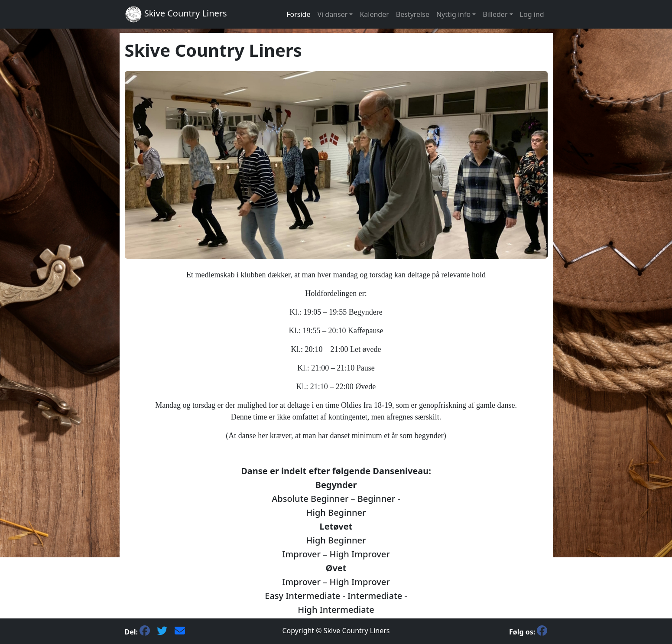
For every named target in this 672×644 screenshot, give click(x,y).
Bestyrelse (413, 14)
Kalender (374, 14)
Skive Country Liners (176, 14)
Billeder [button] (495, 14)
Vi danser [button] (332, 14)
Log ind (532, 14)
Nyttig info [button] (453, 14)
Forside (298, 14)
